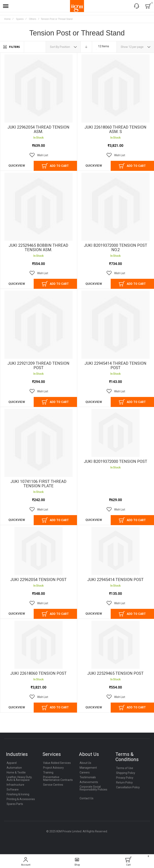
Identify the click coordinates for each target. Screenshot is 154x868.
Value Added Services (57, 763)
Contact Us (87, 798)
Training (48, 772)
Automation (14, 768)
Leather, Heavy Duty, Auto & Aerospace (19, 778)
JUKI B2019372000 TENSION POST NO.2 (115, 248)
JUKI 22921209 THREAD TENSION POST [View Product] (38, 325)
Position (65, 47)
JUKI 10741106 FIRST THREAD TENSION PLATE (38, 484)
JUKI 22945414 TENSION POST (115, 580)
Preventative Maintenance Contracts (58, 778)
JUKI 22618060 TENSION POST (38, 673)
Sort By (55, 47)
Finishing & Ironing (18, 794)
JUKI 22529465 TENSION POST (115, 673)
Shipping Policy (126, 773)
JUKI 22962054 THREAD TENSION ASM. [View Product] (38, 89)
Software (13, 789)
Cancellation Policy (128, 787)
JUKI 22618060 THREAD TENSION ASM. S (115, 129)
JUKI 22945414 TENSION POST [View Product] (115, 551)
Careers (85, 772)
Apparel (12, 763)
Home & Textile (16, 772)
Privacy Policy (125, 778)
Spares (20, 19)
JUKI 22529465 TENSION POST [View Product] (115, 645)
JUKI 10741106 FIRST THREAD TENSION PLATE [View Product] (38, 443)
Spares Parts (15, 804)
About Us (85, 763)
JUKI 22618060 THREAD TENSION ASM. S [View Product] (115, 89)
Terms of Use (125, 768)
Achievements (89, 782)
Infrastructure (15, 785)
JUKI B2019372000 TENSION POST (115, 461)
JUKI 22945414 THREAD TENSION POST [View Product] (115, 325)
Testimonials (88, 777)
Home (7, 19)
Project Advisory (53, 768)
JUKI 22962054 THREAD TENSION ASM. (38, 129)
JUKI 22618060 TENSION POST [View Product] (38, 645)
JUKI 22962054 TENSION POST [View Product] (38, 551)
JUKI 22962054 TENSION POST (38, 580)
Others (32, 19)
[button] (38, 155)
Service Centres (53, 785)
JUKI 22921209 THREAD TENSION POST (38, 366)
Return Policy (124, 782)
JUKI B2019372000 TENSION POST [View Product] (115, 433)
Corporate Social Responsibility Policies (93, 788)
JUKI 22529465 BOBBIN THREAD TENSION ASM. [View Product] (38, 207)
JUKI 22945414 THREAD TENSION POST (115, 366)
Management (88, 768)
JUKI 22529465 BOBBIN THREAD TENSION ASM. (38, 248)
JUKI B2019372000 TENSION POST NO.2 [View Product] (115, 207)
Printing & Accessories (21, 799)
